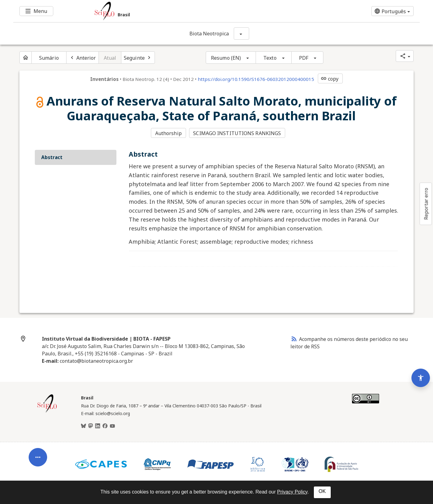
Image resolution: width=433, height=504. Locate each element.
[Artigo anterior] (83, 58)
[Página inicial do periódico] (26, 58)
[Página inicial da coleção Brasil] (47, 412)
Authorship (168, 133)
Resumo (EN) (226, 58)
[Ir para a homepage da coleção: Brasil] (183, 11)
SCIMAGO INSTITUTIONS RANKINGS (237, 133)
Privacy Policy (292, 492)
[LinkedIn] (98, 426)
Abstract (52, 157)
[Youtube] (112, 426)
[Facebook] (105, 426)
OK (322, 491)
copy (330, 79)
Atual (110, 58)
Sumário (49, 58)
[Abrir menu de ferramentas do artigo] (38, 459)
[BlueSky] (83, 426)
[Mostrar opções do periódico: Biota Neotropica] (241, 34)
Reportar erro (426, 204)
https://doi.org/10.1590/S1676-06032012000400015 (256, 79)
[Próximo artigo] (138, 58)
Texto (270, 58)
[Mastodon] (91, 426)
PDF (304, 58)
